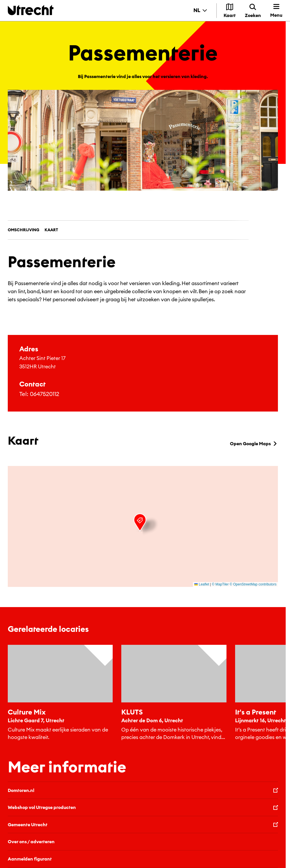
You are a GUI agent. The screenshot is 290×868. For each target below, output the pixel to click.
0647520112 (45, 394)
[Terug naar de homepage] (31, 10)
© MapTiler (220, 584)
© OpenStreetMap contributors (253, 584)
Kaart (51, 230)
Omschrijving (24, 230)
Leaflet (202, 584)
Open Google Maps (254, 444)
